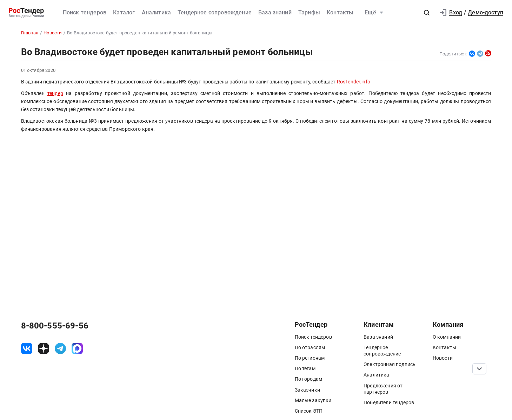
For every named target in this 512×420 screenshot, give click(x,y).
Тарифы (309, 12)
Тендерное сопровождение (215, 12)
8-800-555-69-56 (55, 326)
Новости (443, 358)
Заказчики (307, 390)
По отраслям (310, 347)
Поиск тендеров (85, 12)
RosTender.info (354, 82)
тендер (55, 93)
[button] (427, 13)
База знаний (275, 12)
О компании (447, 337)
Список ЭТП (309, 411)
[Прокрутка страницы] (479, 369)
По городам (309, 379)
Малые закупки (313, 400)
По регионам (310, 358)
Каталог (124, 12)
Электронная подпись (390, 364)
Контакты (340, 12)
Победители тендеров (389, 402)
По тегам (305, 368)
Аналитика (156, 12)
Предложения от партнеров (383, 389)
